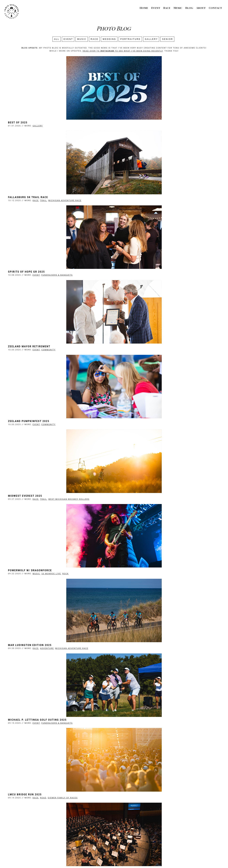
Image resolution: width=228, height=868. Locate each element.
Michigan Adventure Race (173, 127)
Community (157, 203)
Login (155, 859)
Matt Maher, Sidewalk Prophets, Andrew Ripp (152, 808)
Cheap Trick (125, 732)
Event (156, 8)
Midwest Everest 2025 (133, 276)
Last (156, 821)
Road (151, 431)
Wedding (109, 39)
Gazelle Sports (166, 583)
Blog (189, 8)
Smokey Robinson (30, 580)
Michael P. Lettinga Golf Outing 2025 (46, 428)
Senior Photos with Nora (36, 656)
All (57, 39)
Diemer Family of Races (171, 431)
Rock (74, 355)
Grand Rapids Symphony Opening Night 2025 (51, 504)
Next (147, 821)
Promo (63, 735)
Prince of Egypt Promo (35, 732)
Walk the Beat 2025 (32, 808)
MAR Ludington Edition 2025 (138, 352)
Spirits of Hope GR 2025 (35, 200)
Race (167, 8)
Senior (63, 659)
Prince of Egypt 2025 (132, 656)
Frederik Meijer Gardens (66, 583)
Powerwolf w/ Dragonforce (38, 352)
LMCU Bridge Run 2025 (133, 428)
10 (140, 821)
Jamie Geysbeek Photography (103, 859)
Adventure (155, 355)
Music (178, 8)
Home (144, 8)
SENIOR (168, 39)
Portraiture (130, 39)
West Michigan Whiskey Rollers (177, 279)
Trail (151, 127)
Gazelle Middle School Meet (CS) (142, 580)
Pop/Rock (89, 583)
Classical (90, 507)
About (201, 8)
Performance (158, 659)
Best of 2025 (26, 124)
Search (114, 825)
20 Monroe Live (60, 355)
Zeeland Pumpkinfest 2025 (37, 276)
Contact (215, 8)
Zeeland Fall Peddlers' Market (140, 504)
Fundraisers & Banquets (66, 203)
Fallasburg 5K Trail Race (136, 124)
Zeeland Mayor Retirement (137, 200)
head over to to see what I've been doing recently (123, 51)
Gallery (151, 39)
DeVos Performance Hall (66, 507)
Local (54, 811)
